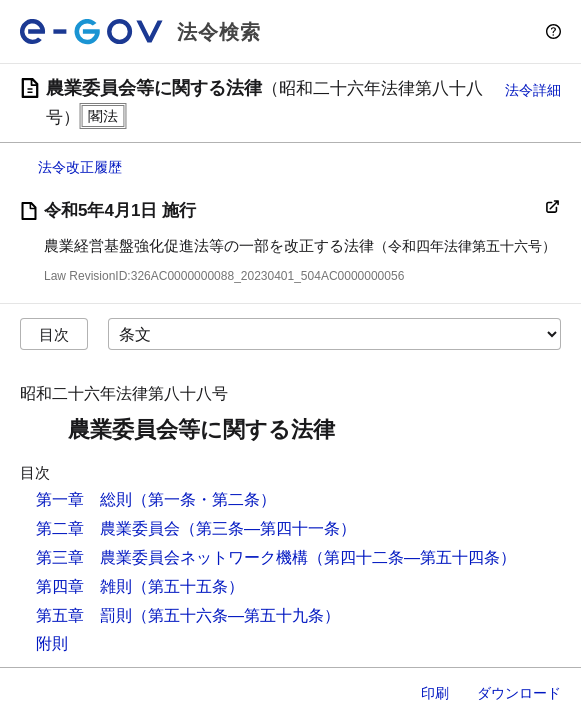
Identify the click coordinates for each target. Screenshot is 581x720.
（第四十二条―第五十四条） (412, 557)
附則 (52, 643)
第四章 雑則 (84, 586)
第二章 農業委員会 (108, 528)
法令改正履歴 (80, 167)
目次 (54, 334)
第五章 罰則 (84, 615)
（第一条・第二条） (204, 499)
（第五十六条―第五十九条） (236, 615)
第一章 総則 (84, 499)
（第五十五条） (188, 586)
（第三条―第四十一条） (268, 528)
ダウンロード (519, 693)
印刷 (435, 693)
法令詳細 (533, 90)
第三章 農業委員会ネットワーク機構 (172, 557)
